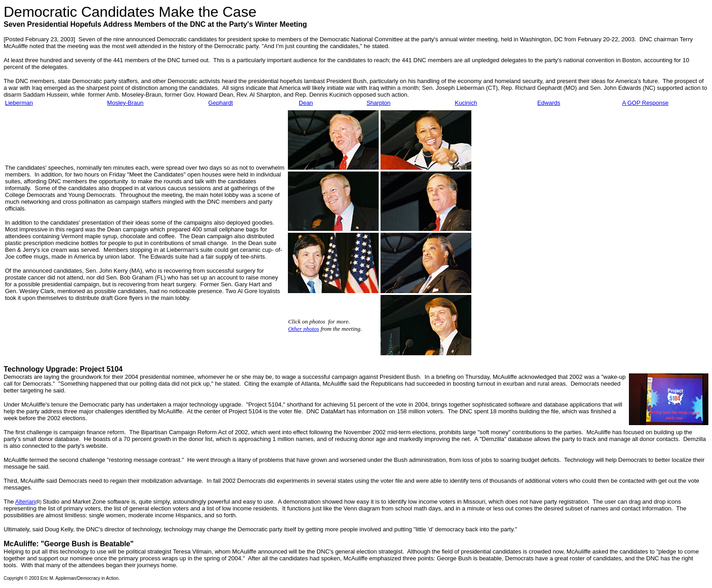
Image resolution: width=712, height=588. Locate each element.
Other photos (303, 329)
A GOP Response (645, 103)
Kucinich (466, 103)
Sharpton (378, 103)
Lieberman (19, 103)
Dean (306, 103)
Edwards (549, 103)
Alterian (25, 502)
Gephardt (221, 103)
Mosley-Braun (125, 103)
